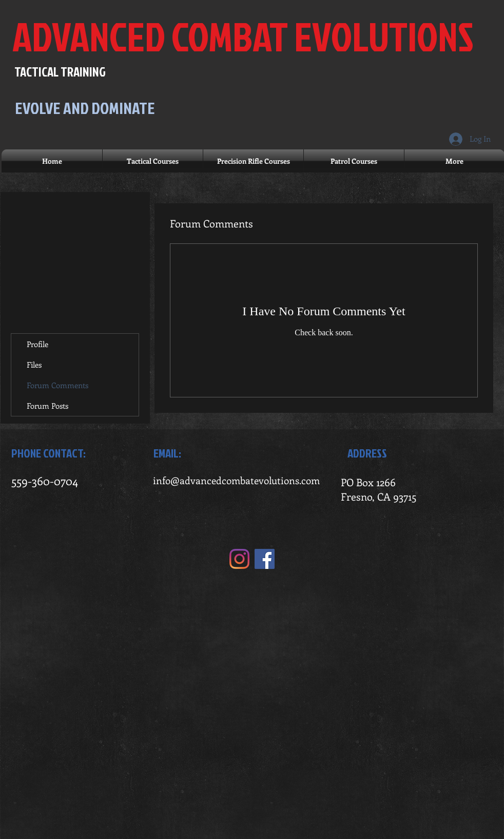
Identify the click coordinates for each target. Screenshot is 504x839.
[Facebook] (265, 559)
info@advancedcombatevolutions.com (236, 480)
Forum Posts (47, 406)
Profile (37, 344)
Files (34, 365)
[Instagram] (239, 559)
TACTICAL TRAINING (60, 72)
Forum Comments (57, 385)
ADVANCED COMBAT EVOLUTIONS (243, 36)
